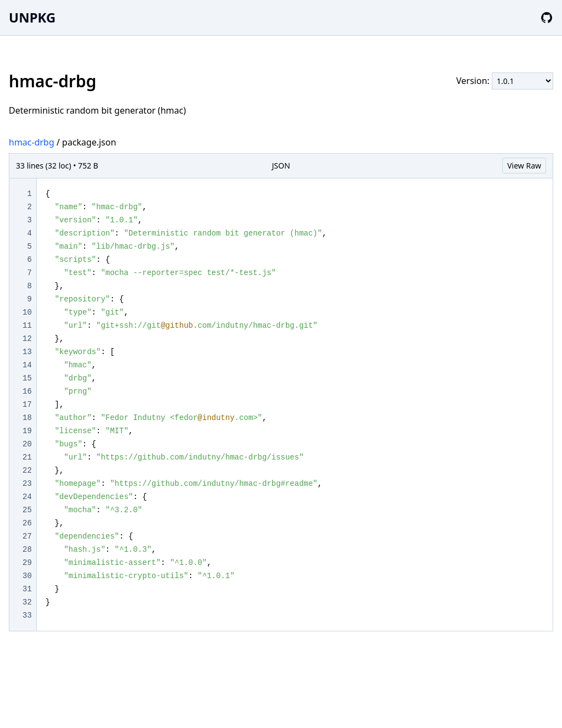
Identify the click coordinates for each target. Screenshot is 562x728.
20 (27, 444)
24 (27, 497)
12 (27, 339)
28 (27, 550)
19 (27, 431)
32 (27, 602)
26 (27, 523)
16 (27, 391)
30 (27, 576)
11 (27, 326)
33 (27, 615)
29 (27, 563)
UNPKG (32, 17)
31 (27, 589)
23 (27, 484)
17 (27, 405)
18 (27, 418)
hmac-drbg (32, 142)
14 (27, 365)
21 (27, 457)
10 (27, 312)
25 (27, 510)
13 (27, 352)
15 (27, 378)
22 (27, 471)
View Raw (524, 166)
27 (27, 536)
